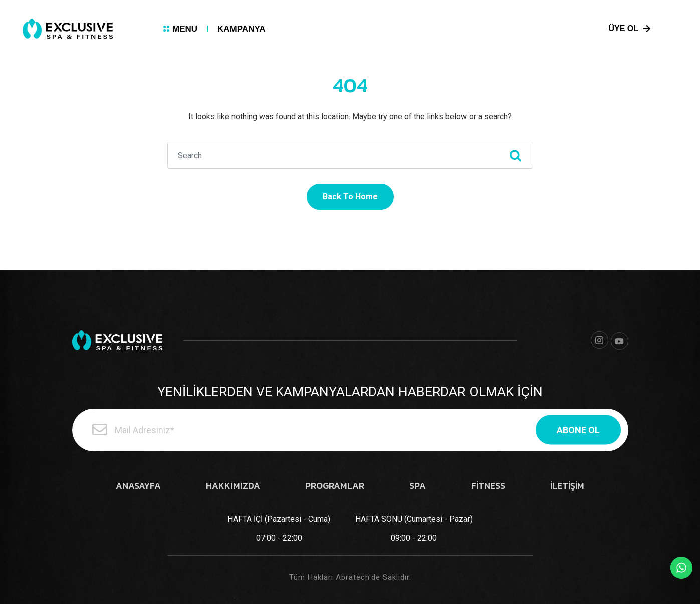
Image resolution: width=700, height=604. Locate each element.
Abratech (353, 577)
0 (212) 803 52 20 (396, 30)
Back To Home (350, 197)
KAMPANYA (241, 29)
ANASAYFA (138, 486)
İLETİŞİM (567, 486)
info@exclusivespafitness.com (514, 30)
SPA (418, 486)
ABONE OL (578, 430)
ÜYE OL (630, 29)
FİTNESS (488, 486)
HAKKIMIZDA (233, 486)
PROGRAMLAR (335, 486)
